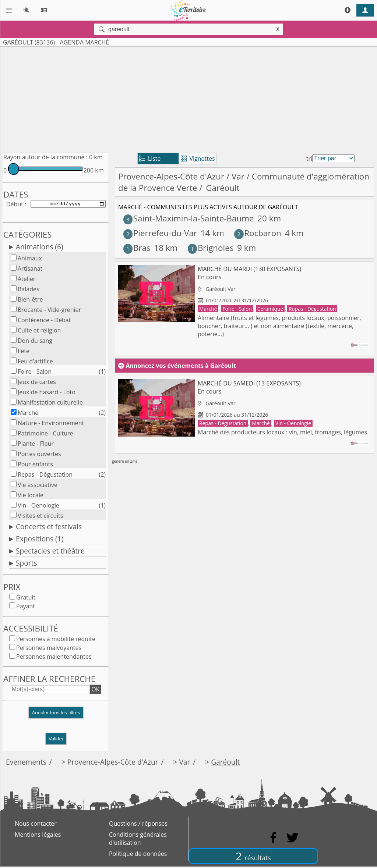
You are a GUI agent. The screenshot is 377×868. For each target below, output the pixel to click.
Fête (24, 352)
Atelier (27, 280)
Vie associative (38, 486)
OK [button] (95, 691)
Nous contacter (36, 825)
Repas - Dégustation (45, 476)
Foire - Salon (35, 373)
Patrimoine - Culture (45, 435)
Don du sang (35, 342)
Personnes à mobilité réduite (56, 640)
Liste (150, 159)
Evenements (26, 763)
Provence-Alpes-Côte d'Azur (171, 176)
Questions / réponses (138, 825)
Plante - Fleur (36, 445)
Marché (28, 414)
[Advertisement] (188, 98)
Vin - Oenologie (38, 507)
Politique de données (138, 855)
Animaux (30, 260)
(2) (102, 414)
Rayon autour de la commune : (45, 157)
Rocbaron (258, 233)
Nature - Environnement (51, 424)
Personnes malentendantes (54, 658)
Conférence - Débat (44, 321)
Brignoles (211, 248)
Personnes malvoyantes (49, 649)
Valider (56, 740)
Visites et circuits (40, 517)
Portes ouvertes (39, 455)
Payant (26, 608)
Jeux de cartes (37, 383)
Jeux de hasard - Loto (47, 394)
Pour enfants (35, 466)
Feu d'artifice (35, 363)
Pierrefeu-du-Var (160, 233)
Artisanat (30, 270)
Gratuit (26, 599)
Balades (29, 291)
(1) (102, 373)
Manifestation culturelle (50, 404)
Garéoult (225, 763)
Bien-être (30, 301)
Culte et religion (39, 332)
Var (238, 176)
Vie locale (31, 497)
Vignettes (198, 159)
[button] (56, 717)
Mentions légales (38, 836)
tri (309, 159)
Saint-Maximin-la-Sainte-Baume (189, 218)
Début (15, 204)
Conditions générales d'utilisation (138, 840)
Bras (137, 248)
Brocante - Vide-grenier (49, 311)
